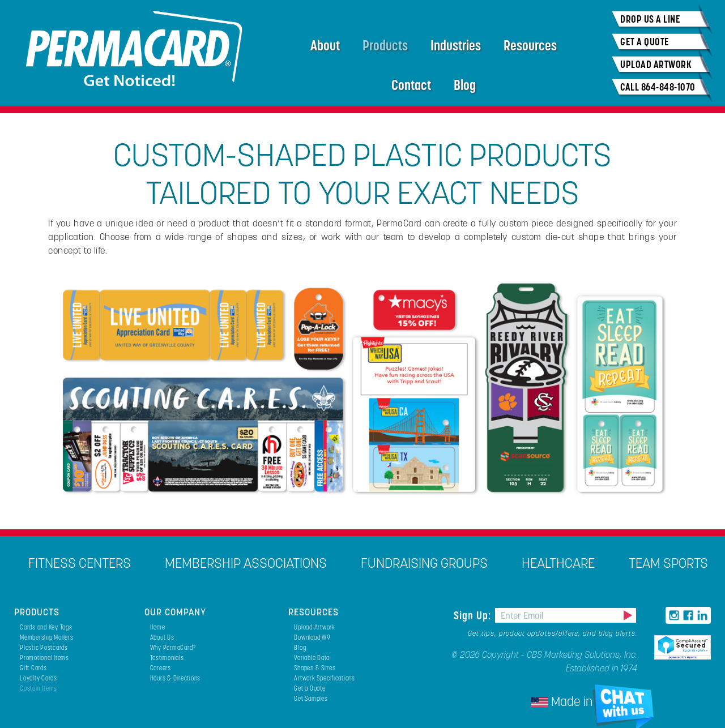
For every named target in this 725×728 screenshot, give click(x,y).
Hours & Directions (176, 678)
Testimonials (167, 658)
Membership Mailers (47, 637)
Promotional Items (44, 658)
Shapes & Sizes (315, 668)
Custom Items (39, 688)
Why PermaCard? (173, 647)
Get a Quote (310, 688)
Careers (161, 668)
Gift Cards (33, 668)
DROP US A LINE (650, 19)
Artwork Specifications (325, 678)
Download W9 (312, 637)
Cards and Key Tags (46, 627)
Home (158, 627)
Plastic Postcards (44, 647)
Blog (465, 85)
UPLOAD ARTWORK (656, 64)
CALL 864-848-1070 (658, 87)
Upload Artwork (315, 627)
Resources (530, 45)
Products (385, 45)
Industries (456, 45)
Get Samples (311, 698)
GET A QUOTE (645, 42)
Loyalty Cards (39, 678)
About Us (162, 637)
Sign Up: (474, 615)
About (325, 45)
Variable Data (312, 658)
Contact (411, 85)
